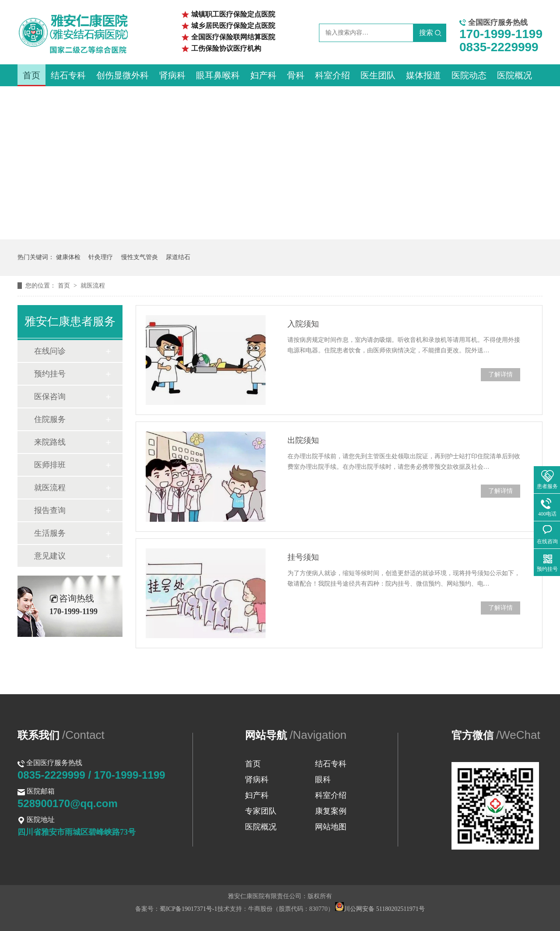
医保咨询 (50, 397)
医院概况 (514, 75)
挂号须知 (303, 557)
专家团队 (261, 811)
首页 (31, 75)
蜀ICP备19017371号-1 (188, 909)
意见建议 (50, 556)
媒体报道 (423, 75)
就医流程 (93, 286)
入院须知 (303, 324)
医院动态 (469, 75)
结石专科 (68, 75)
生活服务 (50, 533)
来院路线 (50, 442)
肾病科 (172, 75)
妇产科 (263, 75)
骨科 (296, 75)
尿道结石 (178, 257)
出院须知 (303, 440)
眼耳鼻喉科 (218, 75)
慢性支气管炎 (140, 257)
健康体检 (68, 257)
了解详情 (500, 374)
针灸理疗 (101, 257)
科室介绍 (332, 75)
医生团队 (378, 75)
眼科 (323, 780)
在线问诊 (50, 351)
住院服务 (50, 419)
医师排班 (50, 465)
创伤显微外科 (122, 75)
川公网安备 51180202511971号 (380, 909)
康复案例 (331, 811)
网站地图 (331, 827)
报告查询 (50, 510)
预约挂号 (50, 374)
